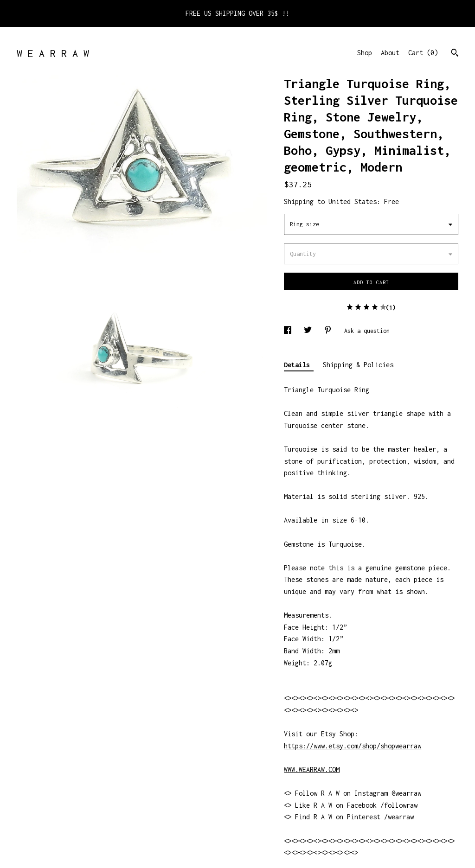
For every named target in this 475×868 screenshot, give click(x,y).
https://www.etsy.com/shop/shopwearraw (353, 746)
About (390, 53)
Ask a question (367, 331)
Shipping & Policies (358, 365)
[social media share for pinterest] (330, 331)
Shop (365, 53)
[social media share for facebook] (289, 331)
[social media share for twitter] (309, 331)
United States (353, 201)
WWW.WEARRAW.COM (312, 769)
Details (299, 365)
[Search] (455, 54)
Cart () (423, 53)
